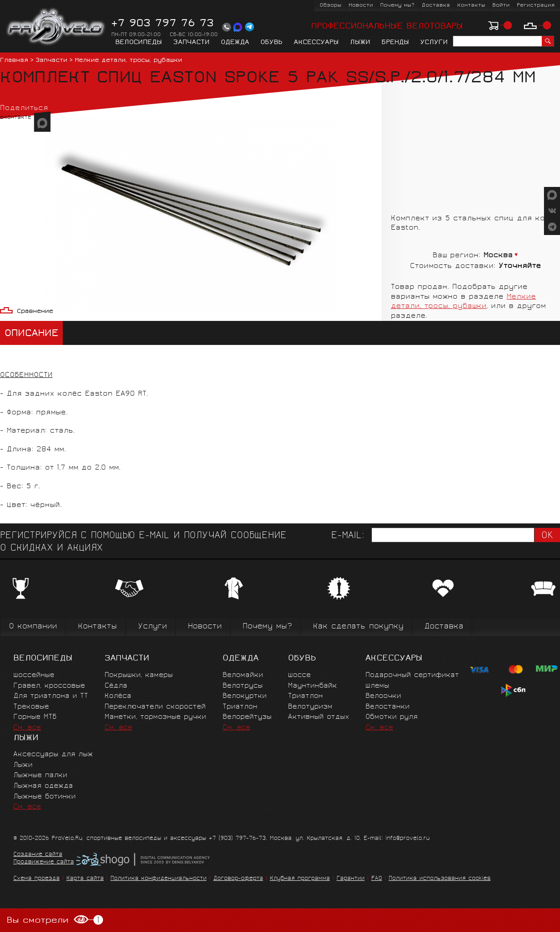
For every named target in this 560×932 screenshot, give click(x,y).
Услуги (434, 43)
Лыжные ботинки (45, 797)
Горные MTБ (35, 717)
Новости (361, 6)
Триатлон (240, 707)
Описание (31, 334)
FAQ (377, 879)
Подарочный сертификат (412, 675)
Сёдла (116, 686)
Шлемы (377, 686)
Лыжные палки (40, 776)
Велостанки (388, 707)
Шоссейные (34, 675)
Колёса (118, 696)
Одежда (235, 43)
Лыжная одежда (43, 786)
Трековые (31, 707)
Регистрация (536, 6)
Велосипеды (139, 43)
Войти (501, 6)
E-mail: (348, 536)
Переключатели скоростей (155, 707)
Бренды (395, 43)
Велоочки (383, 696)
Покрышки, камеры (139, 675)
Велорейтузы (247, 717)
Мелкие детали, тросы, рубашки (128, 61)
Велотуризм (310, 707)
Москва (498, 256)
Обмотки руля (392, 717)
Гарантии (351, 879)
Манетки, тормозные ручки (155, 717)
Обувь (272, 43)
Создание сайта (38, 855)
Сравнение (35, 312)
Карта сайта (85, 879)
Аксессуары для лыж (53, 755)
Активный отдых (319, 717)
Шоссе (299, 675)
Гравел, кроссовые (49, 686)
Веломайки (243, 675)
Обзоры (331, 6)
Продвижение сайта (44, 863)
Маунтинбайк (312, 686)
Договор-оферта (238, 879)
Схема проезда (37, 879)
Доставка (436, 6)
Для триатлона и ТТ (51, 696)
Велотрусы (243, 686)
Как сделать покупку (358, 627)
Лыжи (360, 43)
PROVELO (56, 27)
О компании (33, 627)
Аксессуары (316, 43)
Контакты (471, 6)
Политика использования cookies (440, 879)
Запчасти (191, 43)
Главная (14, 61)
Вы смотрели (55, 920)
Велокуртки (245, 696)
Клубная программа (300, 879)
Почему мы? (397, 6)
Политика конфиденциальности (158, 879)
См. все (27, 728)
